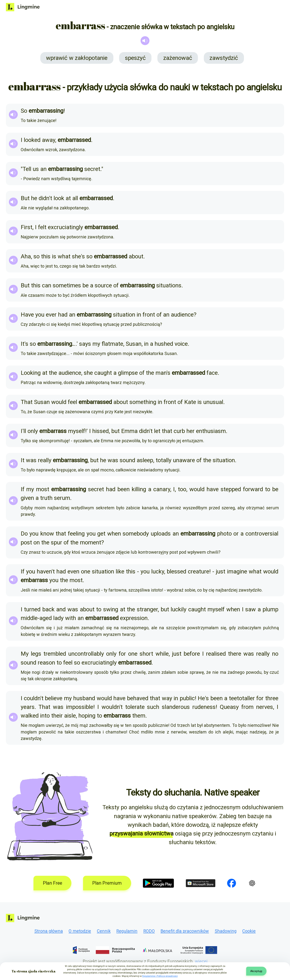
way (167, 698)
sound (127, 460)
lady (58, 618)
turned (32, 609)
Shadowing (226, 931)
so (37, 256)
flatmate (112, 344)
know (47, 534)
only (33, 431)
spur (57, 542)
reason (46, 663)
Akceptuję (256, 971)
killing (139, 489)
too (182, 489)
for (122, 654)
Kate (190, 402)
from (247, 707)
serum (62, 498)
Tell (27, 169)
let (157, 431)
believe (54, 698)
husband (84, 698)
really (45, 460)
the (53, 373)
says (85, 344)
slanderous (176, 707)
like (120, 571)
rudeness (204, 707)
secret (92, 169)
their (57, 716)
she (76, 256)
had (63, 315)
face (212, 373)
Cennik (104, 931)
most (43, 489)
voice (181, 344)
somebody (136, 534)
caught (103, 373)
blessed (177, 571)
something (143, 402)
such (153, 707)
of (116, 285)
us (36, 169)
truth (46, 498)
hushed (164, 344)
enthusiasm (211, 431)
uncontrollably (86, 654)
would (59, 402)
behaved (138, 698)
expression (134, 618)
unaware (184, 460)
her (190, 431)
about (136, 256)
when (114, 534)
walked (30, 716)
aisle (70, 716)
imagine (237, 571)
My (25, 654)
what (64, 256)
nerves (265, 707)
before (192, 654)
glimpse (128, 373)
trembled (55, 654)
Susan (134, 344)
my (96, 344)
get (101, 534)
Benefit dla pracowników (185, 931)
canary (162, 489)
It (23, 344)
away (49, 140)
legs (36, 654)
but (116, 431)
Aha (26, 256)
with (71, 618)
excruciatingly (65, 227)
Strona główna (49, 931)
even (73, 571)
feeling (76, 534)
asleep (145, 460)
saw (251, 609)
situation (124, 315)
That (27, 402)
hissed (101, 431)
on (37, 542)
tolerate (135, 707)
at (68, 198)
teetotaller (242, 698)
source (103, 285)
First (27, 227)
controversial (262, 534)
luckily (179, 609)
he (34, 198)
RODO (149, 931)
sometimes (67, 285)
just (221, 571)
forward (253, 489)
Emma (129, 431)
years (28, 707)
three (272, 698)
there (235, 654)
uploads (161, 534)
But (25, 198)
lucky (158, 571)
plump (270, 609)
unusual (213, 402)
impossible (80, 707)
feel (72, 402)
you (40, 315)
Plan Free (53, 883)
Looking (31, 373)
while (162, 654)
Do (24, 534)
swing (111, 609)
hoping (87, 716)
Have (27, 315)
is (54, 256)
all (75, 198)
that (167, 431)
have (213, 489)
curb (179, 431)
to (268, 489)
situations (169, 285)
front (149, 315)
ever (51, 315)
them (139, 716)
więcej (201, 961)
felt (42, 227)
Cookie (249, 931)
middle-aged (36, 618)
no (275, 654)
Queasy (229, 707)
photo (224, 534)
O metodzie (80, 931)
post (26, 542)
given (27, 498)
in (139, 315)
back (48, 609)
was (31, 460)
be (86, 285)
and (61, 609)
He (201, 698)
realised (216, 654)
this (46, 256)
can (47, 285)
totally (164, 460)
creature (199, 571)
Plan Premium (107, 883)
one (86, 571)
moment (91, 542)
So (24, 111)
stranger (147, 609)
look (59, 198)
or (236, 534)
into (45, 716)
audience (182, 315)
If (23, 489)
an (43, 169)
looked (32, 140)
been (124, 489)
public (187, 698)
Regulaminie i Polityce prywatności (160, 976)
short (146, 654)
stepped (231, 489)
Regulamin (127, 931)
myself (77, 431)
